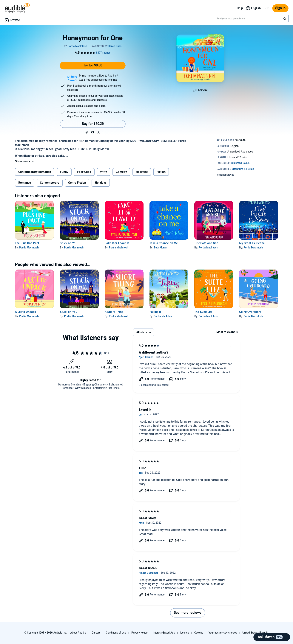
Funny (64, 172)
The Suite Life (203, 312)
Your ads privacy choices (223, 633)
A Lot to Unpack (25, 312)
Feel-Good (84, 172)
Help (240, 8)
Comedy (121, 172)
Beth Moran (160, 248)
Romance (25, 183)
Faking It (155, 312)
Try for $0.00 (93, 65)
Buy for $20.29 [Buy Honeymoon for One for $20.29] (93, 124)
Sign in (280, 8)
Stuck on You (68, 243)
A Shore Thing (114, 312)
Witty (104, 172)
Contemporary (50, 183)
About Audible (78, 633)
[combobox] (251, 19)
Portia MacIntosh (29, 248)
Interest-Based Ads (164, 633)
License (185, 633)
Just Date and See (206, 243)
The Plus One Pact (27, 243)
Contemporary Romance (35, 172)
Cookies (199, 633)
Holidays (101, 183)
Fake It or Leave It (117, 243)
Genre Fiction (77, 183)
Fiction (161, 172)
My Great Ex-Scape (252, 243)
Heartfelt (142, 172)
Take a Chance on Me (164, 243)
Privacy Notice (139, 633)
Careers (96, 633)
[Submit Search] (285, 19)
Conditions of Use (116, 633)
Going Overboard (250, 312)
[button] (87, 132)
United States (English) (255, 633)
